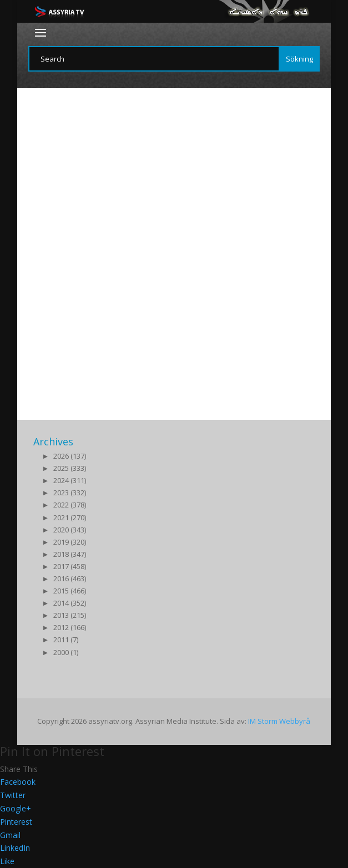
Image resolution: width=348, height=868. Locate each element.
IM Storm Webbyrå (279, 721)
